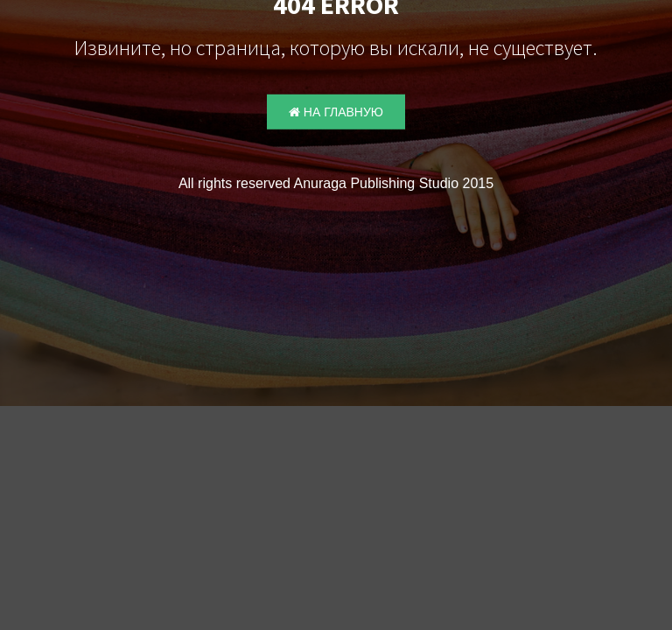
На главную (336, 112)
